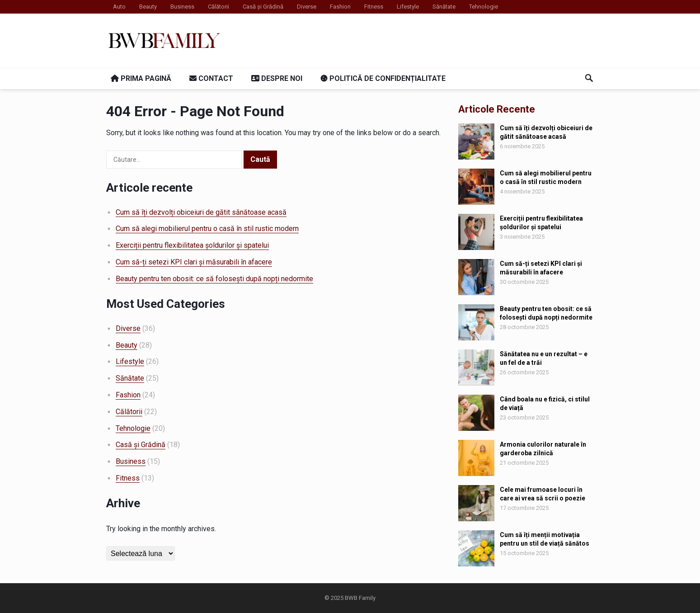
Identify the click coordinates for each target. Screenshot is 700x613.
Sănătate (444, 7)
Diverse (307, 7)
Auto (119, 7)
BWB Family (360, 598)
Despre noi (277, 78)
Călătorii (218, 7)
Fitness (374, 7)
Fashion (340, 7)
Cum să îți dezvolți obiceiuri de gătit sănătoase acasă (201, 212)
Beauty (148, 7)
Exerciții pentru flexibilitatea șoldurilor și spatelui (192, 245)
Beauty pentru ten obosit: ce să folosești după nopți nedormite (214, 279)
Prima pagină (141, 78)
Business (182, 7)
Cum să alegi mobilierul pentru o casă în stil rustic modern (207, 229)
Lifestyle (408, 7)
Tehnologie (484, 7)
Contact (211, 78)
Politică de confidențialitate (383, 78)
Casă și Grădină (263, 7)
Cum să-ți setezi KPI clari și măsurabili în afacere (194, 262)
